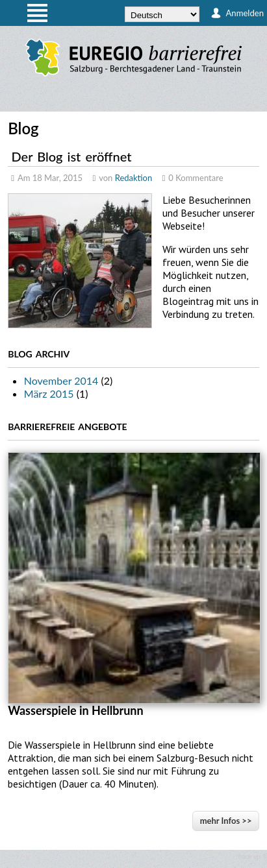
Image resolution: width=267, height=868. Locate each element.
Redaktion (134, 178)
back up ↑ (253, 856)
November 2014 (61, 380)
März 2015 (49, 393)
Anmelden (245, 13)
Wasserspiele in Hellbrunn (75, 710)
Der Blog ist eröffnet (72, 156)
